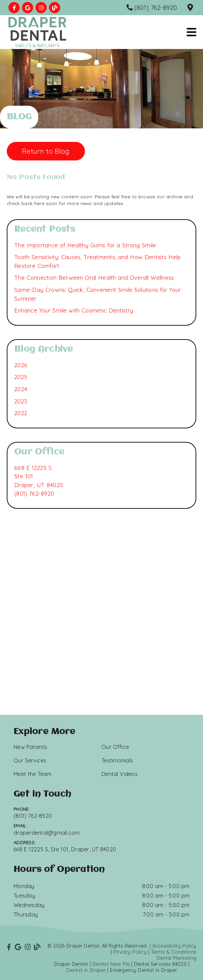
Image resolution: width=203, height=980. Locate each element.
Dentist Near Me (111, 964)
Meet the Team (32, 774)
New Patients (30, 747)
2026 (21, 365)
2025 (21, 377)
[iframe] (101, 635)
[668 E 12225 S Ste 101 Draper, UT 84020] (39, 476)
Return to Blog (46, 151)
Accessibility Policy (174, 946)
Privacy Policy (130, 952)
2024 (21, 389)
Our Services (30, 760)
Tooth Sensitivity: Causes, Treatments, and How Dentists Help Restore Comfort (98, 261)
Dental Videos (120, 774)
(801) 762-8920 (34, 493)
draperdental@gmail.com (47, 833)
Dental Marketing (177, 958)
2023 (21, 401)
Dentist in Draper (86, 970)
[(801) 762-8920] (152, 8)
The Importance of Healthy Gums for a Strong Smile (85, 245)
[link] (14, 8)
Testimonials (117, 760)
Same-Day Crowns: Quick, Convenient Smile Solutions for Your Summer (97, 294)
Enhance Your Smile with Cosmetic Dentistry (74, 310)
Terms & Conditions (174, 952)
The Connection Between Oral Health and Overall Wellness (94, 278)
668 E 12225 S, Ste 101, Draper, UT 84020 (65, 849)
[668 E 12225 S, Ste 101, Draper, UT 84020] (191, 8)
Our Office (115, 747)
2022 (21, 413)
